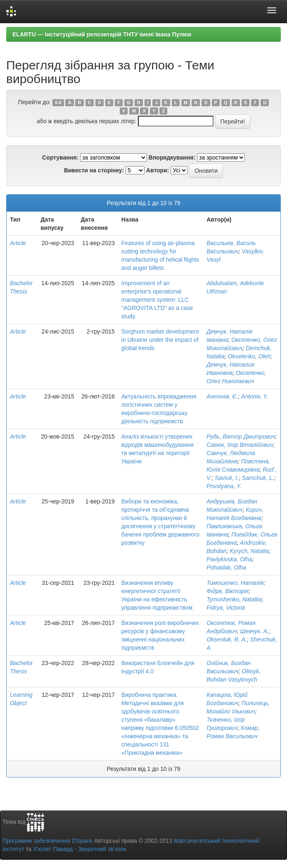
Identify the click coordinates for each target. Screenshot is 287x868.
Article (18, 243)
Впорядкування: (172, 157)
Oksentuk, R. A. (227, 639)
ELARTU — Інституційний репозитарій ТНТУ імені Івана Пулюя (102, 34)
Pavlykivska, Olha (229, 559)
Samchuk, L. (258, 478)
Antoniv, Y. (255, 396)
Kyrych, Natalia (249, 551)
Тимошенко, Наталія (235, 583)
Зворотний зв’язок (102, 849)
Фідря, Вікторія (228, 591)
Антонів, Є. (222, 396)
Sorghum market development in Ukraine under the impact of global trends (160, 340)
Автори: (158, 170)
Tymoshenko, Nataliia (234, 599)
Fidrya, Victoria (226, 608)
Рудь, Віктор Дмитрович (241, 436)
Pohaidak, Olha (226, 568)
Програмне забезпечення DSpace (47, 841)
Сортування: (60, 157)
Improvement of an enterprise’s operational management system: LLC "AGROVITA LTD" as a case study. (157, 300)
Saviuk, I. (227, 478)
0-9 (58, 103)
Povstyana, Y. (224, 486)
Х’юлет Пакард (53, 849)
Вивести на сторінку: (94, 170)
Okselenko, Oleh (249, 356)
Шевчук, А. (255, 631)
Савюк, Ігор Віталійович (240, 445)
